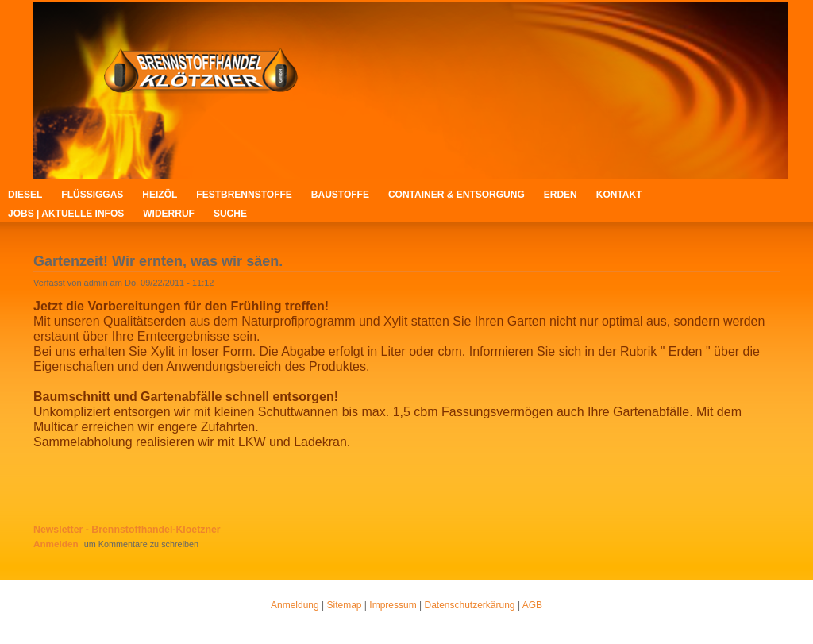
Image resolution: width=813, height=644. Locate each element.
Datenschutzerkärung (469, 605)
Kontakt (619, 195)
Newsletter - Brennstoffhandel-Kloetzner (127, 530)
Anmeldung (295, 605)
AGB (532, 605)
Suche (230, 214)
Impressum (393, 605)
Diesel (25, 195)
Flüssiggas (92, 195)
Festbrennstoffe (244, 195)
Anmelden (56, 544)
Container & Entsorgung (457, 195)
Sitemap (345, 605)
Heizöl (160, 195)
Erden (561, 195)
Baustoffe (340, 195)
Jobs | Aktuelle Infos (66, 214)
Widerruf (169, 214)
